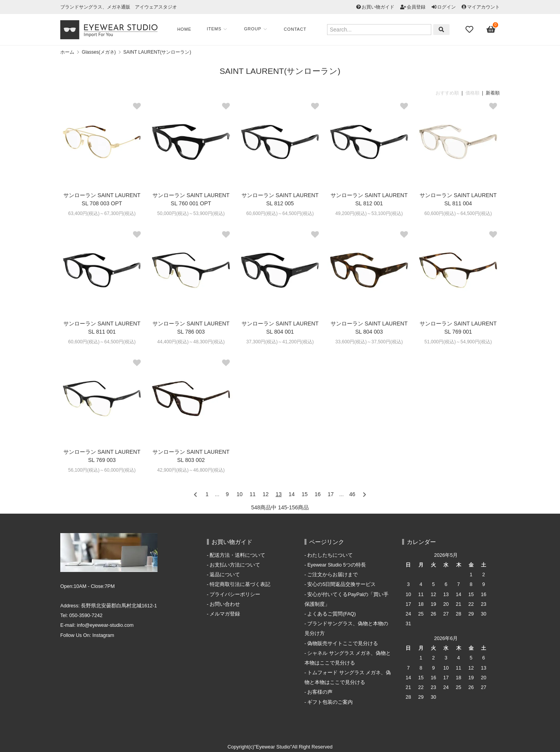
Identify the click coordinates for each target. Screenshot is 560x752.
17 (331, 494)
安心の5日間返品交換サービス (341, 584)
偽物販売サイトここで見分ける (343, 644)
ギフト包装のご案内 (330, 702)
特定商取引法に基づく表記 (240, 584)
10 (240, 494)
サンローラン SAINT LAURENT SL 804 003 (369, 328)
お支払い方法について (235, 565)
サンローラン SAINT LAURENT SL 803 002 (191, 456)
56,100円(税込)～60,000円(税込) (102, 470)
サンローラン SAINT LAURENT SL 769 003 (102, 456)
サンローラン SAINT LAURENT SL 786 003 (191, 328)
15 (305, 494)
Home (185, 29)
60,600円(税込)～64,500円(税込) (280, 213)
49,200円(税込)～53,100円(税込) (369, 213)
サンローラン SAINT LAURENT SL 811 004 (458, 199)
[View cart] (491, 30)
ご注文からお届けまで (332, 575)
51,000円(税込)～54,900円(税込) (458, 342)
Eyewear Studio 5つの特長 (337, 565)
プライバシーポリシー (235, 595)
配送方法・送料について (237, 555)
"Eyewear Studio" (273, 747)
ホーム (67, 52)
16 (318, 494)
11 (253, 494)
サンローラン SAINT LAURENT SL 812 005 (280, 199)
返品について (225, 575)
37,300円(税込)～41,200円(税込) (280, 342)
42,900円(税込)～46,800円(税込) (191, 470)
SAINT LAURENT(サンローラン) (157, 52)
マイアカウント (483, 7)
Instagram (103, 635)
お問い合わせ (225, 604)
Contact (296, 29)
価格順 (472, 93)
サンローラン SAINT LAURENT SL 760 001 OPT (191, 199)
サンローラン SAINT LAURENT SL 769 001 (458, 328)
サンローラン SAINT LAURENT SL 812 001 (369, 199)
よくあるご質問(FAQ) (332, 614)
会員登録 (416, 7)
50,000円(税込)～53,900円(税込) (191, 213)
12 (266, 494)
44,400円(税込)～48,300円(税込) (191, 342)
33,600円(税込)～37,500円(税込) (369, 342)
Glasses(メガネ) (99, 52)
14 (292, 494)
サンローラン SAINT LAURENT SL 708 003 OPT (102, 199)
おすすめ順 (447, 93)
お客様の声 (320, 692)
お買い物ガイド (378, 7)
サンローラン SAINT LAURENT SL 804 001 (280, 328)
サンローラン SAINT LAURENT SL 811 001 (102, 328)
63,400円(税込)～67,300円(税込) (102, 213)
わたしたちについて (330, 555)
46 (352, 494)
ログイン (446, 7)
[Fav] (470, 30)
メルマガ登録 (225, 614)
